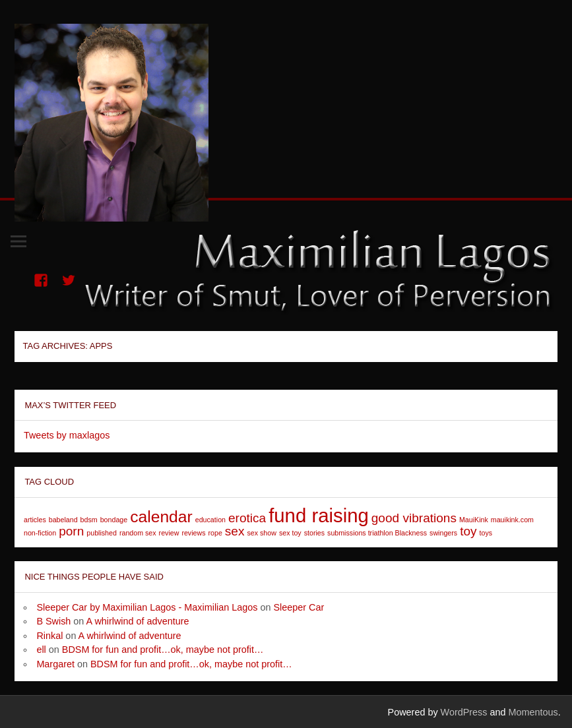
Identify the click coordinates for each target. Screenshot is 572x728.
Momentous (533, 712)
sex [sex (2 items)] (235, 531)
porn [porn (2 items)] (71, 531)
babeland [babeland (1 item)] (63, 520)
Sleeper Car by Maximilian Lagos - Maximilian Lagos (147, 607)
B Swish (53, 621)
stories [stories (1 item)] (314, 533)
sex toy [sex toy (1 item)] (290, 533)
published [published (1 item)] (102, 533)
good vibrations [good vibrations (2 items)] (414, 518)
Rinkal (49, 636)
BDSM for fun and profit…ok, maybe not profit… (163, 650)
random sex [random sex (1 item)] (138, 533)
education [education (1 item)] (210, 520)
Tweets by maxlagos (67, 435)
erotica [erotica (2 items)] (247, 518)
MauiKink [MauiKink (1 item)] (474, 520)
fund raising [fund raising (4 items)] (319, 515)
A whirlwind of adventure (138, 621)
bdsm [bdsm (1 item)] (89, 520)
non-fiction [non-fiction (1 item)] (40, 533)
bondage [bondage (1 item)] (114, 520)
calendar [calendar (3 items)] (161, 517)
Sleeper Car (299, 607)
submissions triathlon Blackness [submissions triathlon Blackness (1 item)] (377, 533)
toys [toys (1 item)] (486, 533)
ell (41, 650)
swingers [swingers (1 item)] (443, 533)
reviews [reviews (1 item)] (193, 533)
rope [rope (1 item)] (215, 533)
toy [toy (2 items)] (468, 531)
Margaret (55, 664)
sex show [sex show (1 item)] (261, 533)
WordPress (464, 712)
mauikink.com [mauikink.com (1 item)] (512, 520)
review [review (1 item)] (169, 533)
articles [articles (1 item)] (35, 520)
